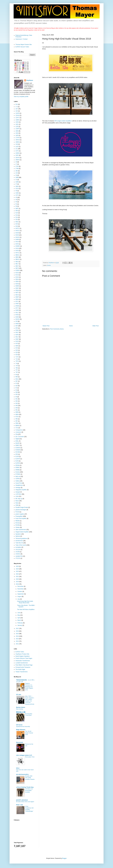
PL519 (17, 512)
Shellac (18, 527)
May (19, 615)
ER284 (18, 465)
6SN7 (17, 339)
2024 (17, 569)
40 (16, 191)
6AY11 (17, 253)
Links (17, 496)
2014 (17, 636)
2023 (17, 571)
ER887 (18, 468)
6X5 (17, 350)
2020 (17, 579)
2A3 (17, 173)
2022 (17, 574)
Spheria (18, 536)
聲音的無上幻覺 (21, 712)
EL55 (17, 461)
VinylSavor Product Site (22, 654)
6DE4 (17, 282)
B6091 (17, 426)
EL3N (17, 456)
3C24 (17, 189)
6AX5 (17, 251)
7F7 (17, 370)
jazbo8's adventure (22, 800)
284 (17, 171)
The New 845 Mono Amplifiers (26, 610)
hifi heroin (19, 725)
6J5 (17, 321)
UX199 (18, 552)
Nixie (17, 503)
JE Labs (19, 695)
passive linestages (21, 510)
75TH (17, 361)
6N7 (17, 326)
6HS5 (17, 317)
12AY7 (17, 118)
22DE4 (18, 153)
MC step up (19, 499)
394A (17, 186)
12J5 (17, 127)
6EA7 (17, 293)
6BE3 (17, 257)
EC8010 (18, 448)
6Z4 (17, 355)
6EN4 (17, 299)
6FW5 (17, 306)
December (21, 586)
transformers (19, 541)
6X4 (17, 348)
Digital (17, 439)
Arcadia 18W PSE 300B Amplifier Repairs (30, 778)
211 (17, 149)
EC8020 (18, 450)
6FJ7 (17, 301)
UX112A (18, 550)
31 (16, 180)
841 (17, 399)
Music (17, 501)
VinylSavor (30, 80)
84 (16, 397)
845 (17, 406)
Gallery (18, 481)
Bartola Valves (21, 707)
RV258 (17, 525)
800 (17, 377)
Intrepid (18, 492)
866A (17, 414)
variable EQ (19, 556)
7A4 (17, 366)
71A (17, 359)
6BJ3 (17, 262)
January (20, 625)
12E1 (17, 124)
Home (71, 326)
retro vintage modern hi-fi (24, 755)
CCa (17, 428)
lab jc (18, 768)
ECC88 (18, 452)
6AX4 (17, 248)
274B (17, 169)
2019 (17, 582)
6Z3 (17, 352)
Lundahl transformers (22, 663)
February (20, 623)
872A (17, 417)
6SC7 (17, 332)
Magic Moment (21, 730)
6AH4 (17, 235)
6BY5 (17, 268)
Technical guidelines (21, 538)
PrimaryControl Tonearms (23, 667)
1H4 (17, 144)
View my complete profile (21, 97)
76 (16, 364)
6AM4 (17, 239)
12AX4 (17, 115)
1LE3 (17, 147)
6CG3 (17, 273)
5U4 (17, 213)
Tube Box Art (19, 543)
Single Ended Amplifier (22, 532)
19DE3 (18, 142)
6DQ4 (17, 290)
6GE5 (17, 310)
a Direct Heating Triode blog (25, 787)
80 (16, 375)
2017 (17, 629)
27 (16, 164)
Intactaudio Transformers (23, 661)
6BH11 (18, 259)
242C (17, 155)
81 (16, 383)
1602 (17, 131)
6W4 (17, 346)
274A (17, 166)
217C (17, 151)
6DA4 (17, 279)
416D (17, 193)
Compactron (19, 430)
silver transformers (21, 530)
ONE (17, 505)
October (20, 591)
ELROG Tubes (20, 652)
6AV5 (17, 244)
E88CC (18, 445)
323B (17, 182)
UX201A (18, 554)
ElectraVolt (20, 742)
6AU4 (17, 242)
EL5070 (18, 459)
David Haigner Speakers (23, 656)
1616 (17, 133)
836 (17, 392)
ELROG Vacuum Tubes (22, 47)
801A (17, 379)
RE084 (18, 521)
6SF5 (17, 335)
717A (17, 357)
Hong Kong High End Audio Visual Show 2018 (25, 602)
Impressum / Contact (22, 39)
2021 (17, 576)
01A (17, 104)
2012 (17, 641)
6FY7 (17, 308)
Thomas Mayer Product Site (24, 45)
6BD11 (18, 255)
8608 (17, 412)
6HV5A (18, 319)
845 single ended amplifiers (63, 121)
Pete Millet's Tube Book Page (24, 665)
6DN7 (17, 288)
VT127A (18, 558)
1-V (17, 107)
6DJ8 (17, 284)
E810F (17, 443)
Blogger (64, 858)
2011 (17, 644)
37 (16, 184)
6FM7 (17, 304)
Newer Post (46, 326)
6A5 (17, 224)
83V (17, 394)
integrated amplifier (21, 490)
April (19, 618)
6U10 (17, 341)
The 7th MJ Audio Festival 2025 (29, 733)
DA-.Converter (20, 437)
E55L (17, 441)
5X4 (17, 217)
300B (17, 177)
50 (16, 202)
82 (16, 388)
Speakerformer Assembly (23, 726)
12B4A (17, 120)
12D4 (17, 122)
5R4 (17, 211)
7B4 (17, 368)
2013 (17, 639)
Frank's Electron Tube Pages (24, 658)
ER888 (18, 470)
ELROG (18, 463)
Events (49, 265)
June (19, 613)
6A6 (17, 226)
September (21, 594)
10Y (17, 109)
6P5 (17, 328)
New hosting (20, 709)
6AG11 (18, 231)
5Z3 (17, 219)
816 (17, 386)
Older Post (96, 326)
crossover (18, 432)
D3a (17, 434)
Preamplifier (19, 516)
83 (16, 390)
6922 (17, 222)
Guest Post (19, 483)
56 (16, 206)
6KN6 (17, 324)
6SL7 (17, 337)
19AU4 (18, 140)
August (20, 596)
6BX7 (17, 266)
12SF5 (17, 129)
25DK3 (18, 160)
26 (16, 162)
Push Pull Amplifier (21, 518)
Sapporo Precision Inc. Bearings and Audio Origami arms (29, 687)
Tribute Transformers (22, 672)
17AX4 (17, 138)
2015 (17, 634)
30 (16, 175)
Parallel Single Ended (22, 507)
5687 (17, 209)
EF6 (17, 454)
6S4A (17, 330)
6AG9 (17, 233)
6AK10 (17, 237)
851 (17, 410)
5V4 (17, 215)
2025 (17, 566)
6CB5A (18, 270)
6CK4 (17, 277)
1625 (17, 135)
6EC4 (17, 295)
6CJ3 (17, 275)
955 (17, 419)
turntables (18, 547)
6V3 (17, 344)
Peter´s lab (20, 805)
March (19, 620)
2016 (17, 631)
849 (17, 408)
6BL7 (17, 264)
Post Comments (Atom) (57, 329)
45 (16, 197)
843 (17, 403)
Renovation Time (30, 757)
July (19, 599)
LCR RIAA (19, 494)
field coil (18, 476)
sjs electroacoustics (22, 774)
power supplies (20, 514)
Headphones (19, 485)
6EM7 (17, 297)
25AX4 (17, 158)
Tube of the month (21, 545)
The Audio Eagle (20, 669)
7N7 (17, 372)
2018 (17, 584)
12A (17, 111)
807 (17, 381)
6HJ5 (17, 315)
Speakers (18, 534)
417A (17, 195)
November (21, 589)
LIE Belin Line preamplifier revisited (29, 790)
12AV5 (17, 113)
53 (16, 204)
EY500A (18, 474)
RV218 (17, 523)
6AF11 (17, 228)
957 (17, 421)
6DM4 (17, 286)
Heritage (18, 488)
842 (17, 401)
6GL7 (17, 313)
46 (16, 200)
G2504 (17, 479)
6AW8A (18, 246)
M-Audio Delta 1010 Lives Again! (25, 802)
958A (17, 423)
